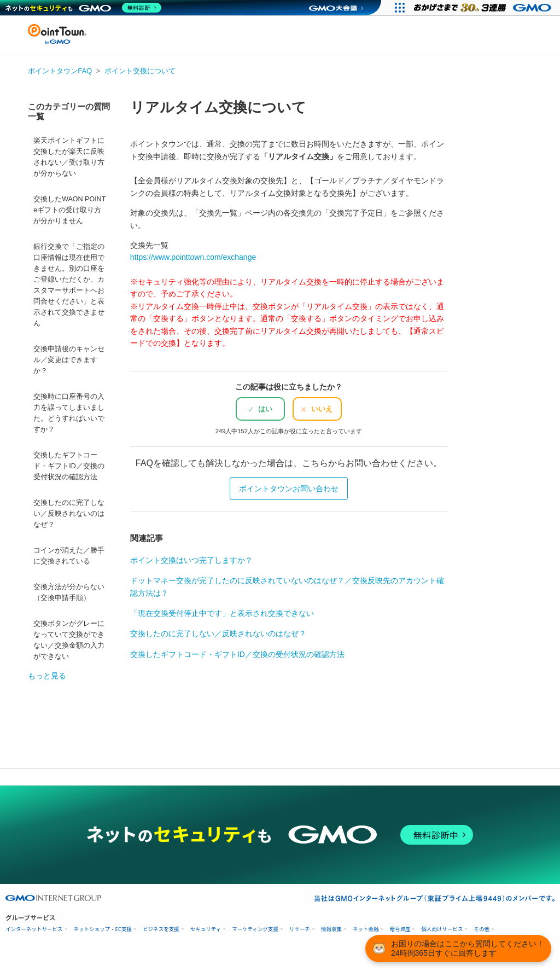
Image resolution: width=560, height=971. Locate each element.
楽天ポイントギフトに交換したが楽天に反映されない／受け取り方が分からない (69, 157)
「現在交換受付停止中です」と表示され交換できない (222, 613)
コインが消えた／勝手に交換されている (69, 556)
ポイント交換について (140, 71)
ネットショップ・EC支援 (103, 929)
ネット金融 (366, 929)
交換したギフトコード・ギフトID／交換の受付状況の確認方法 (69, 466)
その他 (482, 929)
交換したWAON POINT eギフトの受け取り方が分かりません (69, 210)
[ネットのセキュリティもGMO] (84, 8)
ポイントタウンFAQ (60, 71)
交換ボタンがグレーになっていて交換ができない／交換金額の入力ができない (69, 640)
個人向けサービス (442, 929)
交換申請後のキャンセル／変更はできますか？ (69, 360)
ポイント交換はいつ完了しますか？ (191, 560)
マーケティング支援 (255, 929)
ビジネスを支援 (161, 929)
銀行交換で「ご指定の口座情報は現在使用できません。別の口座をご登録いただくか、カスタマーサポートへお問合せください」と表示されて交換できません (69, 285)
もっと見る (47, 676)
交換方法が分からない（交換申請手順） (69, 592)
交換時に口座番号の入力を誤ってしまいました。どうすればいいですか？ (69, 413)
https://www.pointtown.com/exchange (193, 257)
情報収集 (331, 929)
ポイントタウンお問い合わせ (289, 489)
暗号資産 (400, 929)
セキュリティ (206, 929)
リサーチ (300, 929)
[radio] (260, 409)
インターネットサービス (34, 929)
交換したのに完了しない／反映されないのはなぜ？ (69, 514)
